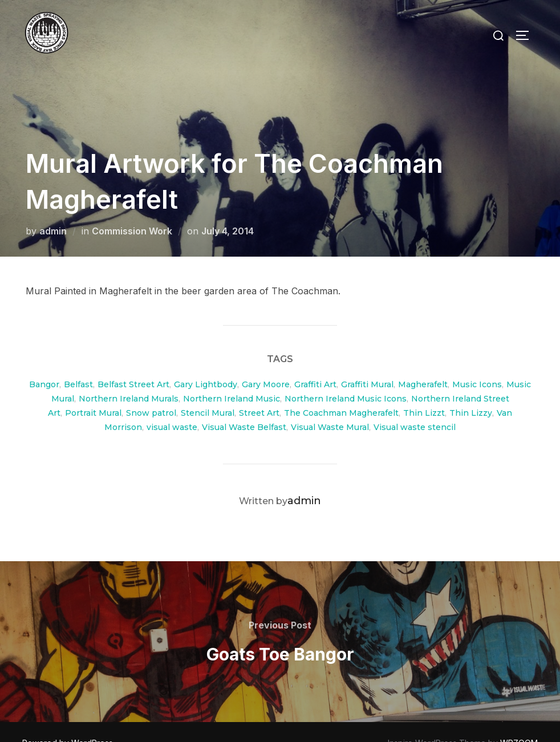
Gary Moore (266, 362)
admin (53, 208)
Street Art (259, 390)
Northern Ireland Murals (129, 376)
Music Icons (477, 362)
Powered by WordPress (68, 720)
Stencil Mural (208, 390)
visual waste (172, 404)
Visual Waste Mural (330, 404)
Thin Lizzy (471, 390)
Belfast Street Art (133, 362)
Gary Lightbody (206, 362)
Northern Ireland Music (232, 376)
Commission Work (132, 208)
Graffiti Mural (367, 362)
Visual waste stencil (415, 404)
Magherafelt (423, 362)
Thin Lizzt (424, 390)
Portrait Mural (93, 390)
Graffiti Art (315, 362)
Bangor (44, 362)
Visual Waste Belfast (244, 404)
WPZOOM (519, 720)
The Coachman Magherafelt (341, 390)
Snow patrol (151, 390)
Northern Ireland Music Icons (346, 376)
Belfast (78, 362)
